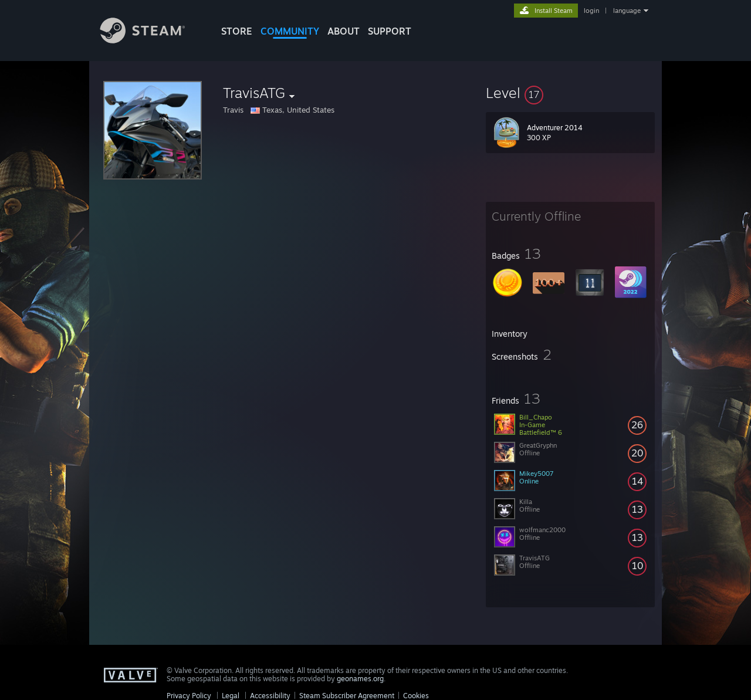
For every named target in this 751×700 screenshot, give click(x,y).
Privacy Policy (189, 696)
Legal (231, 696)
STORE (237, 31)
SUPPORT (390, 31)
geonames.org (360, 679)
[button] (570, 93)
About (344, 31)
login (591, 11)
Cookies (416, 696)
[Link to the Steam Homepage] (151, 40)
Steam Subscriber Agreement (347, 696)
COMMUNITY (290, 31)
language (627, 11)
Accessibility (270, 696)
